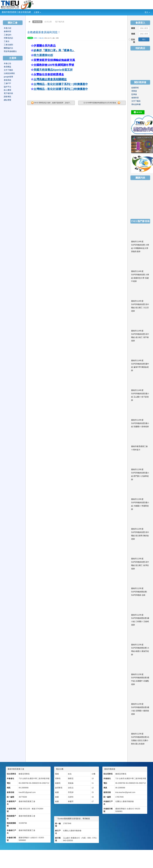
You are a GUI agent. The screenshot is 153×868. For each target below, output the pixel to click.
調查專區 (7, 97)
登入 (147, 12)
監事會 (134, 94)
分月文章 (48, 22)
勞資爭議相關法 (10, 51)
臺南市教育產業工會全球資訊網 (16, 12)
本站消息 (37, 22)
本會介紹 (7, 28)
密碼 (133, 34)
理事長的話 (8, 38)
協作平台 (7, 87)
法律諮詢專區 (9, 73)
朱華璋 (35, 38)
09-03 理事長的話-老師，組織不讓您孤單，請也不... (51, 103)
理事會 (134, 91)
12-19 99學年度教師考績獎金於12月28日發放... (102, 103)
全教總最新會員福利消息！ (44, 32)
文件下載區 (8, 70)
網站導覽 (7, 100)
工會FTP (7, 83)
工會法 (7, 41)
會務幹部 (7, 31)
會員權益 (7, 67)
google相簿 (8, 77)
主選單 (37, 12)
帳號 (133, 28)
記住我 (132, 41)
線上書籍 (7, 90)
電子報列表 (60, 22)
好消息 (30, 38)
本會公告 (7, 63)
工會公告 (41, 38)
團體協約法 (8, 48)
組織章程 (135, 88)
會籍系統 (7, 80)
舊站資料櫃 (136, 104)
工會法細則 (8, 45)
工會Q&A (8, 35)
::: (43, 11)
